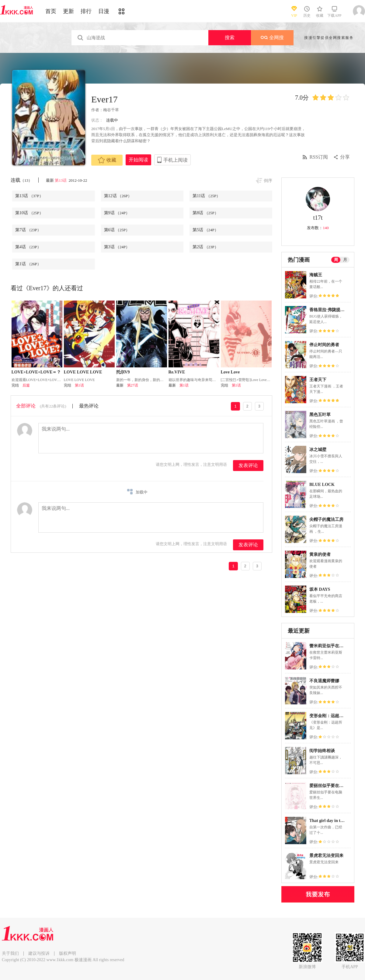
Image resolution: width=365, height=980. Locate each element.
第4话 (28, 247)
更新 (68, 11)
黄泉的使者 (320, 554)
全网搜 (272, 38)
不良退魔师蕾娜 (324, 681)
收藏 (107, 160)
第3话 (117, 247)
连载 (21, 180)
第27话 (133, 385)
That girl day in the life (330, 821)
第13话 (61, 180)
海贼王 (316, 275)
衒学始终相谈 (322, 751)
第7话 (28, 230)
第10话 (29, 213)
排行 (86, 11)
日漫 (104, 11)
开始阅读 (138, 160)
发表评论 (248, 465)
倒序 (268, 181)
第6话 (117, 230)
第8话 (205, 213)
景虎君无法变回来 (326, 856)
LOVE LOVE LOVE (83, 372)
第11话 (206, 196)
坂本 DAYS (320, 589)
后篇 (26, 385)
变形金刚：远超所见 (328, 716)
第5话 (205, 230)
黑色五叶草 (320, 415)
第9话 (117, 213)
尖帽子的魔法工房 (326, 519)
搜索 (230, 38)
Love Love (230, 372)
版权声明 (68, 953)
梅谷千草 (111, 110)
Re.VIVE (177, 372)
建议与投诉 (39, 953)
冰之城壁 (318, 450)
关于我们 (10, 953)
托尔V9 (123, 372)
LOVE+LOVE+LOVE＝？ (36, 372)
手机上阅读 (176, 160)
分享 (345, 157)
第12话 (118, 196)
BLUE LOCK (322, 485)
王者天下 (318, 380)
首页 (51, 11)
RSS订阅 (319, 157)
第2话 (205, 247)
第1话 (28, 264)
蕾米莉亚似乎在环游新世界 (335, 646)
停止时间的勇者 (324, 345)
